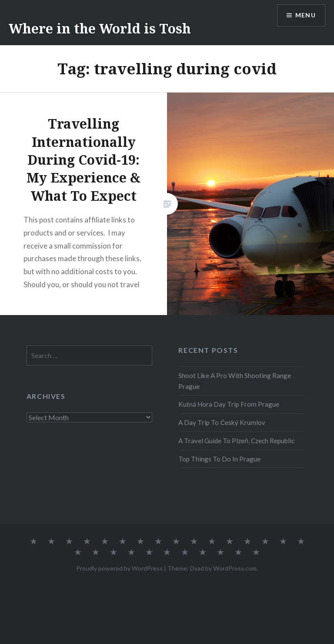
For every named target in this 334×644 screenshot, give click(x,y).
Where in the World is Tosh (100, 28)
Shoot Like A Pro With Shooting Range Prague (235, 381)
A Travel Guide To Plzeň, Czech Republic (236, 441)
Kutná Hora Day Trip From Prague (229, 404)
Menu (305, 15)
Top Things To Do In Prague (219, 459)
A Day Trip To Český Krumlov (222, 422)
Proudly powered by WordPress (119, 568)
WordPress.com (235, 568)
